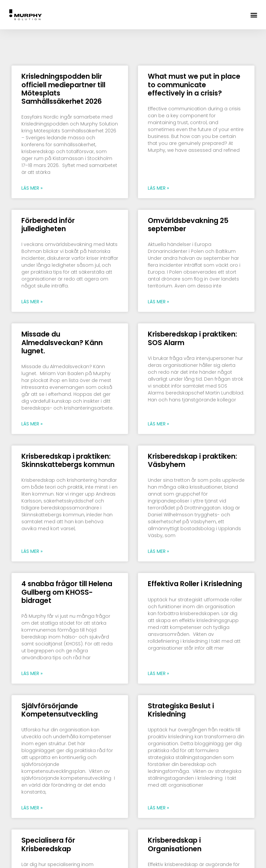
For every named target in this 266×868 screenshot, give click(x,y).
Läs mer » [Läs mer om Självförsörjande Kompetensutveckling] (32, 808)
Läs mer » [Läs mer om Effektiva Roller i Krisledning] (158, 673)
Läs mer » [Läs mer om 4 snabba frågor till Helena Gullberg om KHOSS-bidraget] (32, 673)
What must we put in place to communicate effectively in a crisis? (194, 84)
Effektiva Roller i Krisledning (196, 584)
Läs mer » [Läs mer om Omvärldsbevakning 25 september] (158, 302)
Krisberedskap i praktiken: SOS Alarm (192, 338)
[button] (254, 15)
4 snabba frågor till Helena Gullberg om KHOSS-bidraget (67, 592)
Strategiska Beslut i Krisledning (181, 710)
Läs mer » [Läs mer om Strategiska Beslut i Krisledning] (158, 808)
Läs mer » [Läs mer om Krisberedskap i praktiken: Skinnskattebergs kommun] (32, 551)
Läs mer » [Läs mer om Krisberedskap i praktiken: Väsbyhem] (158, 551)
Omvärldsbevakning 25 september (188, 225)
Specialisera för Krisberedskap (48, 844)
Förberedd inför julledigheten (48, 225)
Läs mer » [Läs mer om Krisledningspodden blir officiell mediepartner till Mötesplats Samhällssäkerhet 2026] (32, 188)
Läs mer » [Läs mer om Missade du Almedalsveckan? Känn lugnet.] (32, 424)
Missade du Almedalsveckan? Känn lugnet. (62, 342)
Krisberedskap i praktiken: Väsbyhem (192, 460)
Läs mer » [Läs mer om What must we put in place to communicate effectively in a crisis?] (158, 188)
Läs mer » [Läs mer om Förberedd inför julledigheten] (32, 302)
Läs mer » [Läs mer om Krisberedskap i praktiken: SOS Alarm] (158, 424)
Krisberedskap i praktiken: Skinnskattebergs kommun (68, 460)
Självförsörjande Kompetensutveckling (60, 710)
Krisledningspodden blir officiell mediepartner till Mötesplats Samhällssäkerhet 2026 (63, 89)
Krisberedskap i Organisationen (175, 844)
